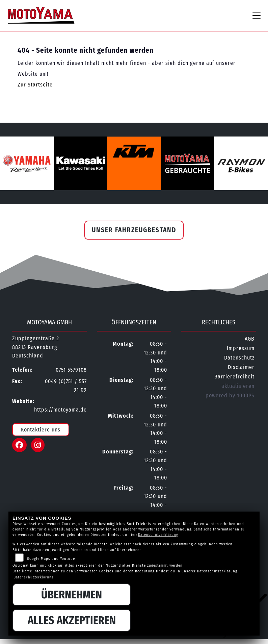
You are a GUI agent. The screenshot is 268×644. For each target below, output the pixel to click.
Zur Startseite (35, 85)
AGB (250, 339)
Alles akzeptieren (72, 620)
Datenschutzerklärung (158, 535)
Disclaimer (241, 367)
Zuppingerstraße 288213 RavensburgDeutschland (36, 347)
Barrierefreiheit (234, 377)
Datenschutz (239, 358)
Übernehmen (72, 595)
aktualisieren (238, 386)
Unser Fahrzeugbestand (134, 230)
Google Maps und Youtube (51, 559)
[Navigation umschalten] (257, 16)
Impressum (241, 348)
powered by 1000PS (230, 395)
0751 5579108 (71, 370)
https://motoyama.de (60, 410)
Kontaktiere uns (41, 430)
